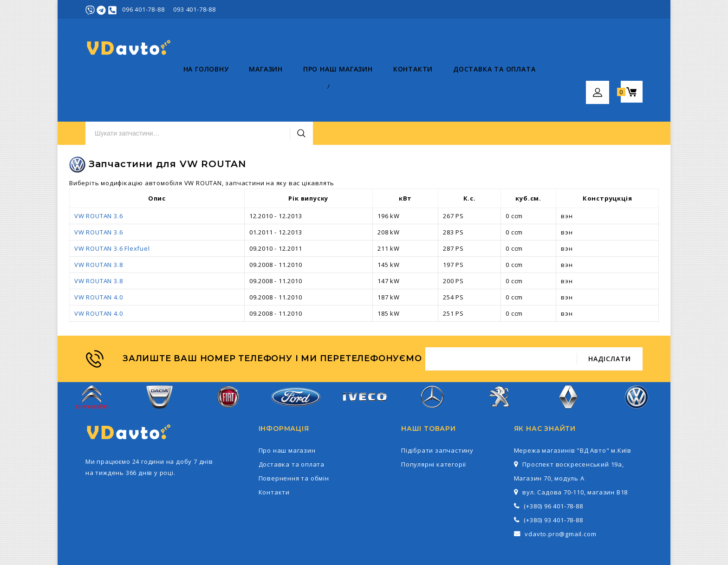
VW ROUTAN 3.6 (98, 171)
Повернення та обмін (294, 434)
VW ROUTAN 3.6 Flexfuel (112, 204)
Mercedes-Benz (432, 357)
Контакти (315, 88)
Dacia (159, 357)
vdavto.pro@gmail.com (560, 489)
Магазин (168, 88)
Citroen (92, 357)
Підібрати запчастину (437, 406)
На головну (108, 88)
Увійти (590, 9)
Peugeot (500, 357)
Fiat (228, 357)
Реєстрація (625, 9)
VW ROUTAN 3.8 (98, 220)
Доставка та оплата (396, 88)
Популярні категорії (434, 420)
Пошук (481, 48)
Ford (296, 357)
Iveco (364, 357)
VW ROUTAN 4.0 (98, 253)
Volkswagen (637, 357)
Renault (569, 357)
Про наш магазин (240, 88)
